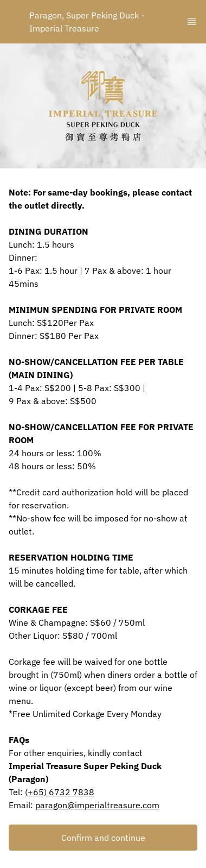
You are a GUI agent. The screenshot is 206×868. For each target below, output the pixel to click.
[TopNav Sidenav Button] (192, 22)
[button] (103, 838)
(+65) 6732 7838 (60, 792)
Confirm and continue (103, 838)
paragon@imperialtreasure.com (97, 805)
